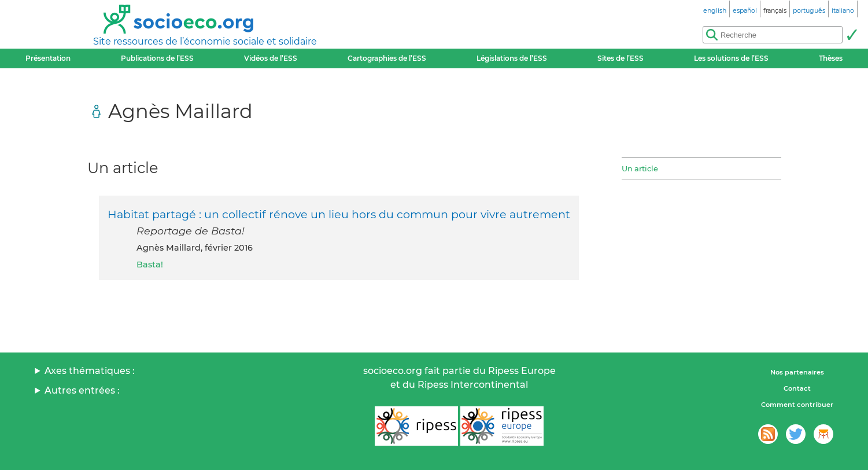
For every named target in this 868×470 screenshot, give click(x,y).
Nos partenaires (797, 372)
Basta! (150, 265)
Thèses (831, 58)
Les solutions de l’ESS (731, 58)
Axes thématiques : (90, 371)
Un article (640, 168)
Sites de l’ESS (620, 58)
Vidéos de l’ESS (271, 58)
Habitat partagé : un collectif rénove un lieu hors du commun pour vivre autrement (339, 214)
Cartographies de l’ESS (387, 58)
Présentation (48, 58)
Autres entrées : (82, 390)
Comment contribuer (797, 405)
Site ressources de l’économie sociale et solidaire (205, 41)
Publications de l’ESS (157, 58)
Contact (797, 388)
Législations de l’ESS (512, 58)
